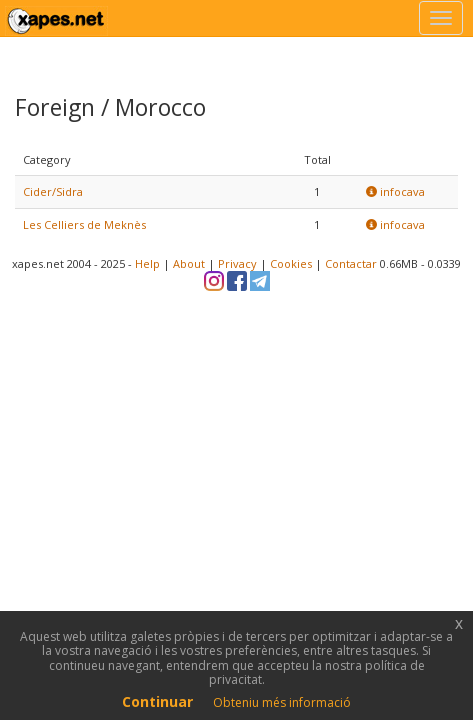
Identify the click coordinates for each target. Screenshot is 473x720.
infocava (395, 191)
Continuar (157, 701)
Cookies (291, 263)
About (189, 263)
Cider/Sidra (53, 191)
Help (147, 263)
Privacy (237, 263)
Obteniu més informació (282, 702)
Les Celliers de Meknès (84, 224)
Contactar (351, 263)
